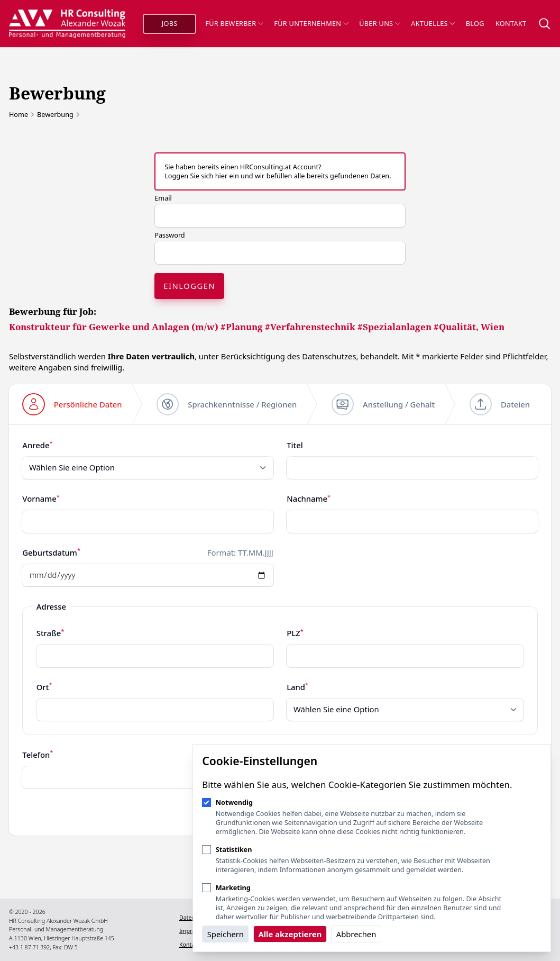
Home (19, 115)
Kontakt (511, 23)
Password (169, 235)
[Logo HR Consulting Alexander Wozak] (67, 23)
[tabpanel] (280, 613)
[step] (72, 404)
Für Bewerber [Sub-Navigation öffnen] (234, 23)
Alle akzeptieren (290, 934)
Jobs (170, 23)
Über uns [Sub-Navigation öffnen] (379, 23)
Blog (475, 23)
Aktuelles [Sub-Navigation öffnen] (433, 23)
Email (163, 198)
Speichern (226, 934)
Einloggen (189, 286)
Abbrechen (356, 934)
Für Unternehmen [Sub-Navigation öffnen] (311, 23)
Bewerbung (55, 115)
